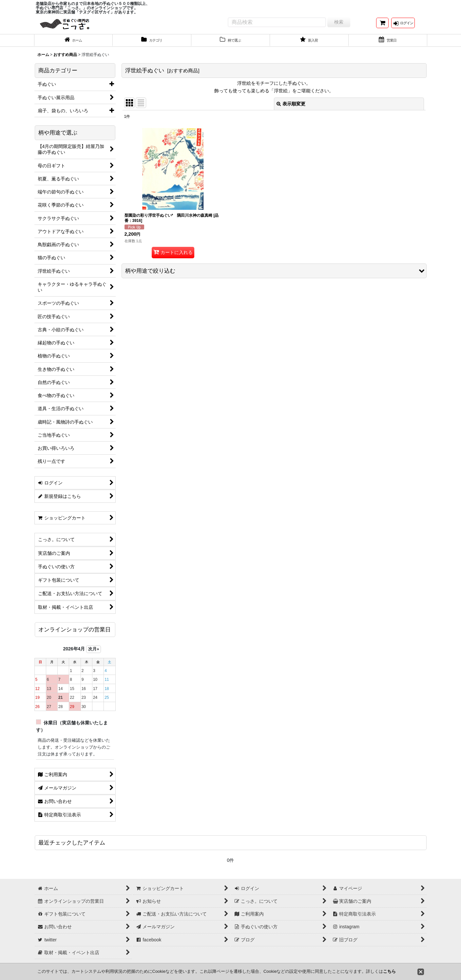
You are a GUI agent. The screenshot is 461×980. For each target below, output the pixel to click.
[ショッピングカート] (382, 26)
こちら (389, 971)
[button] (274, 276)
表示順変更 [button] (291, 109)
